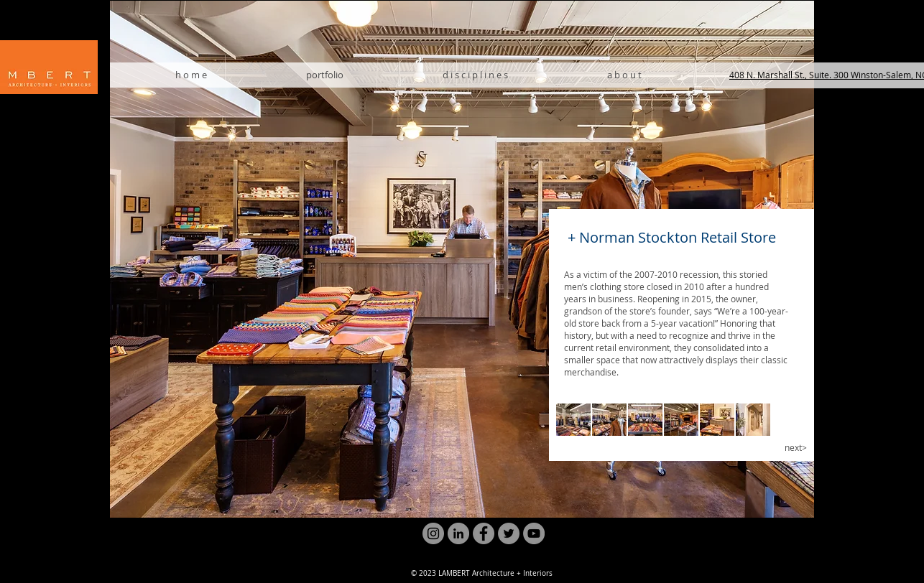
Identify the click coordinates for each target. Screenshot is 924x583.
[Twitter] (509, 533)
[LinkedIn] (458, 533)
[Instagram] (433, 533)
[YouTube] (534, 533)
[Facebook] (484, 533)
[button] (573, 420)
